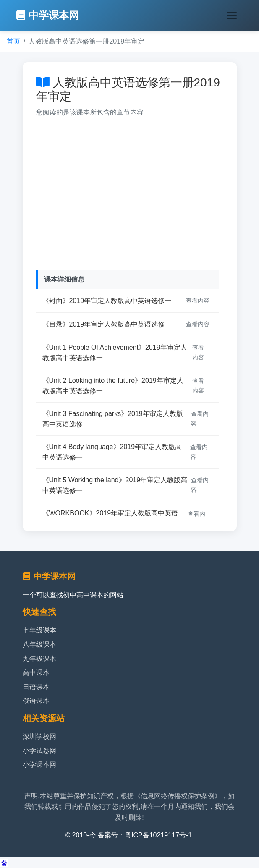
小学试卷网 (39, 751)
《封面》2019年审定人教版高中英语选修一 (107, 301)
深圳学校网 (39, 736)
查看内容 (198, 301)
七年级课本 (39, 630)
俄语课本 (36, 701)
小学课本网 (39, 765)
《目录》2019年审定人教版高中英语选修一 (107, 324)
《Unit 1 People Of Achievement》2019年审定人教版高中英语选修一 (115, 353)
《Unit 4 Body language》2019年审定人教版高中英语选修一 (112, 452)
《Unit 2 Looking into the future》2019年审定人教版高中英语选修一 (113, 386)
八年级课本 (39, 644)
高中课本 (36, 673)
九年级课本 (39, 659)
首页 (13, 41)
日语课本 (36, 687)
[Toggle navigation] (232, 16)
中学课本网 (48, 15)
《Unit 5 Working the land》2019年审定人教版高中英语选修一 (115, 485)
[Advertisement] (130, 199)
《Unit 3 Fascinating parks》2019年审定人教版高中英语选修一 (113, 419)
